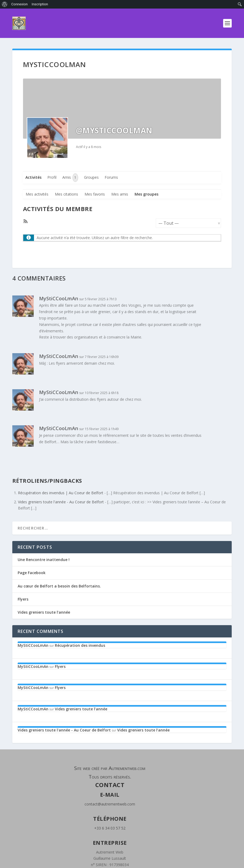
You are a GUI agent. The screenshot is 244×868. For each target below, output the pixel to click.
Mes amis (120, 194)
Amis (70, 178)
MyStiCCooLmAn (59, 298)
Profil (52, 177)
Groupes (91, 177)
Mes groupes (146, 194)
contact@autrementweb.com (110, 804)
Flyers (23, 599)
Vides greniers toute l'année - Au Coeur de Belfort (61, 502)
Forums (111, 177)
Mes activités (37, 194)
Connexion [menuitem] (19, 4)
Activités (33, 177)
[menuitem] (5, 4)
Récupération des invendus (80, 645)
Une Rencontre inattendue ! (44, 560)
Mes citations (66, 194)
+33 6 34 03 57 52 (110, 828)
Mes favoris (95, 194)
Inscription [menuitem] (40, 4)
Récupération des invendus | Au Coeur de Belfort (61, 493)
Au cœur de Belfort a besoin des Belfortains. (59, 586)
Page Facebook (32, 573)
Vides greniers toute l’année (44, 612)
